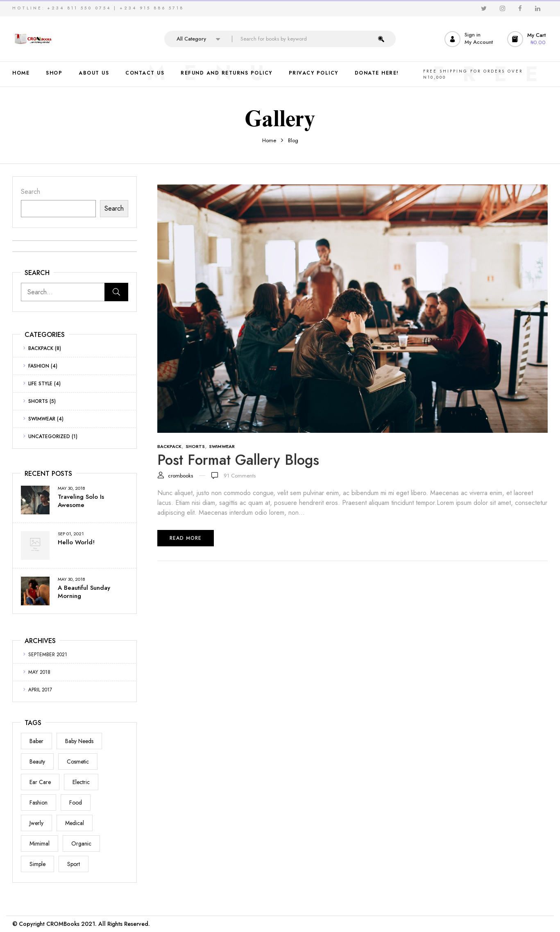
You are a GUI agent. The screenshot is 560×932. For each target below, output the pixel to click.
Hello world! (76, 542)
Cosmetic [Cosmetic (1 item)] (78, 762)
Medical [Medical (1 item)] (75, 823)
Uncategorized (49, 436)
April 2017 (40, 690)
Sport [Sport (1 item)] (74, 864)
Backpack (41, 348)
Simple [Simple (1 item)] (37, 864)
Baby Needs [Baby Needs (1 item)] (79, 741)
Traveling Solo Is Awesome (81, 501)
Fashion (39, 366)
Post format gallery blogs (238, 460)
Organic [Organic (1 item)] (81, 843)
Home (269, 140)
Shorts (38, 401)
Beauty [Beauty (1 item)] (37, 762)
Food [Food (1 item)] (76, 802)
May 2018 (39, 672)
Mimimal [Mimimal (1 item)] (40, 843)
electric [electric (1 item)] (81, 782)
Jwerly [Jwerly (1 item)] (36, 823)
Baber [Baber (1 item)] (36, 741)
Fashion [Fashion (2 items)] (39, 802)
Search (31, 192)
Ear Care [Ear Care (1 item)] (40, 782)
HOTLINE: (29, 8)
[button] (527, 39)
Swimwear (42, 419)
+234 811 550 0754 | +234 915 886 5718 (116, 8)
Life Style (40, 384)
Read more (186, 538)
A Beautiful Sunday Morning (84, 592)
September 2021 (48, 655)
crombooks (180, 476)
